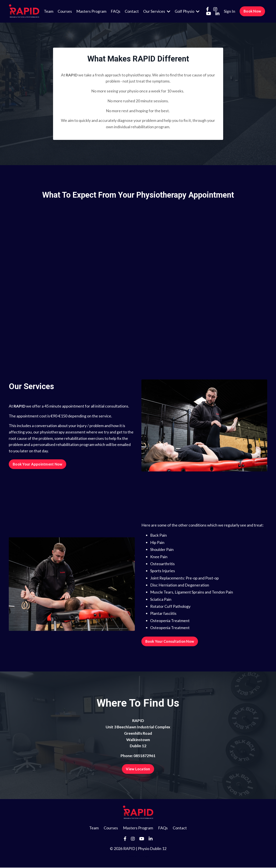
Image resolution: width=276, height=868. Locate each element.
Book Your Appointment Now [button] (37, 464)
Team (49, 11)
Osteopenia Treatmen (169, 628)
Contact (132, 11)
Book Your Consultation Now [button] (170, 642)
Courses (65, 11)
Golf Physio (187, 11)
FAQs (116, 11)
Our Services (157, 11)
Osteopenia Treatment (170, 621)
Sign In (230, 11)
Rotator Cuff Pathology (170, 607)
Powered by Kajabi (138, 857)
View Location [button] (138, 769)
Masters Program (91, 11)
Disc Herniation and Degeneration (180, 585)
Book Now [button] (252, 11)
